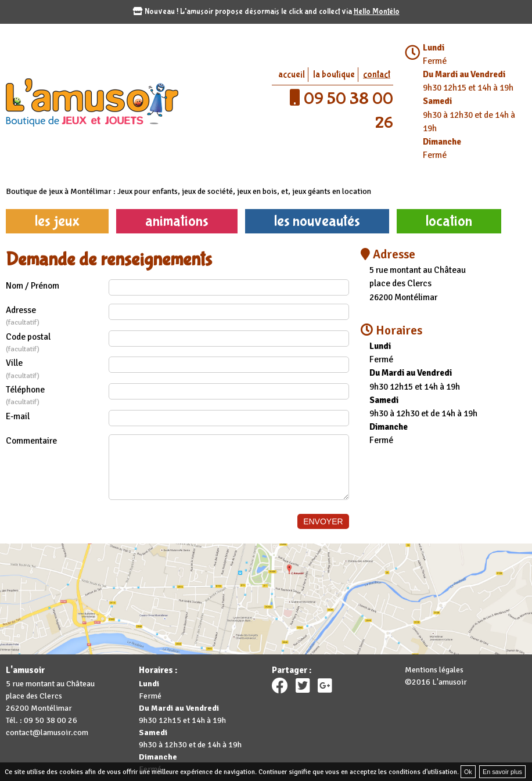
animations (177, 221)
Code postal (57, 343)
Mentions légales (434, 670)
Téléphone (57, 396)
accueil (292, 75)
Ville (57, 369)
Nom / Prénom (33, 286)
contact (377, 75)
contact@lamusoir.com (47, 733)
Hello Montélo (377, 12)
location (449, 221)
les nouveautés (317, 221)
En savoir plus (502, 772)
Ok (468, 772)
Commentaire (31, 441)
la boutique (334, 75)
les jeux (57, 221)
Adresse (57, 316)
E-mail (18, 416)
